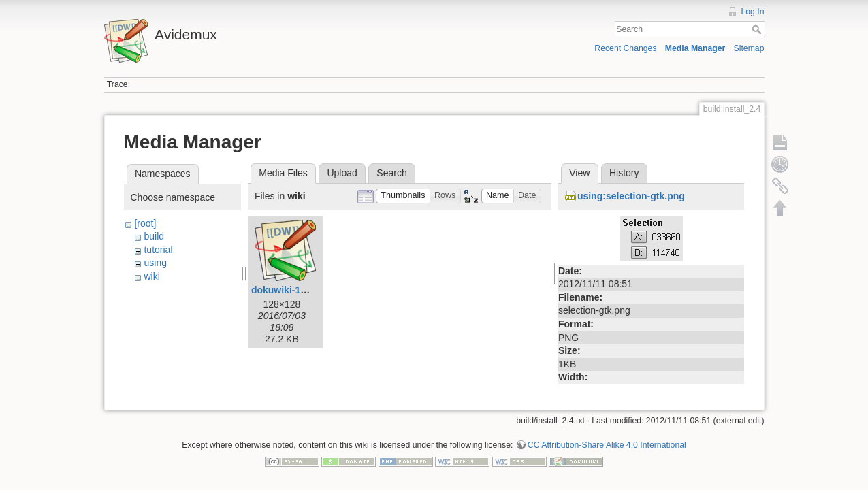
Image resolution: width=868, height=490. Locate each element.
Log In (752, 12)
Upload (342, 173)
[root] (145, 223)
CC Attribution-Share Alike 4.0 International (607, 440)
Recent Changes (625, 48)
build (154, 236)
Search (758, 29)
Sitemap (749, 48)
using (155, 263)
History (624, 173)
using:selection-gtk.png (631, 196)
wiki (151, 276)
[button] (403, 196)
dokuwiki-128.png (291, 290)
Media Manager (695, 48)
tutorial (158, 250)
